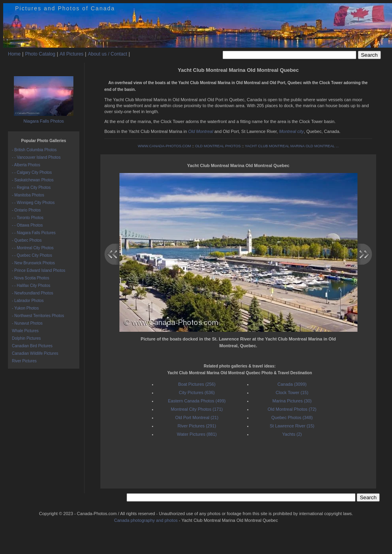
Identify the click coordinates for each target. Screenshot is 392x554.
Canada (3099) (292, 384)
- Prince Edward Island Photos (39, 270)
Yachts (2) (292, 434)
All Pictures (71, 54)
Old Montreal (201, 131)
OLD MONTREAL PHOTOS (218, 146)
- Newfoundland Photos (33, 293)
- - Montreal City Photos (33, 248)
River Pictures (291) (197, 426)
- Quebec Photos (27, 240)
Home (14, 54)
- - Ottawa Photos (27, 225)
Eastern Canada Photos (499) (197, 401)
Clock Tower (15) (292, 392)
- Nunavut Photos (27, 323)
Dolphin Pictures (26, 338)
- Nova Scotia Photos (31, 278)
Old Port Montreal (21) (197, 417)
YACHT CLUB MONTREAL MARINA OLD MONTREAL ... (292, 146)
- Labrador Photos (28, 301)
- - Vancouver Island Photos (36, 157)
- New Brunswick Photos (33, 263)
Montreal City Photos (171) (197, 409)
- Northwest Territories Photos (38, 316)
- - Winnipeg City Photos (33, 203)
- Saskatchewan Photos (33, 180)
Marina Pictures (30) (292, 401)
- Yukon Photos (25, 308)
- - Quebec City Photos (32, 255)
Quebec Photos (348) (292, 417)
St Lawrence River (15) (292, 426)
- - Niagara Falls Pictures (34, 233)
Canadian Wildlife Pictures (35, 353)
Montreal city (291, 131)
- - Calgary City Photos (32, 172)
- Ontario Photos (26, 210)
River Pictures (24, 361)
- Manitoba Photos (28, 195)
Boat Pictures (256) (197, 384)
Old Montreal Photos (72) (292, 409)
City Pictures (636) (197, 392)
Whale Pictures (25, 331)
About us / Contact (107, 54)
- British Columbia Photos (34, 150)
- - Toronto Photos (28, 218)
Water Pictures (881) (197, 434)
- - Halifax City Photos (31, 286)
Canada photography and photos (146, 520)
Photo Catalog (40, 54)
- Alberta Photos (26, 165)
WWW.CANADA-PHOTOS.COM (164, 146)
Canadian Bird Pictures (32, 346)
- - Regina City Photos (31, 188)
